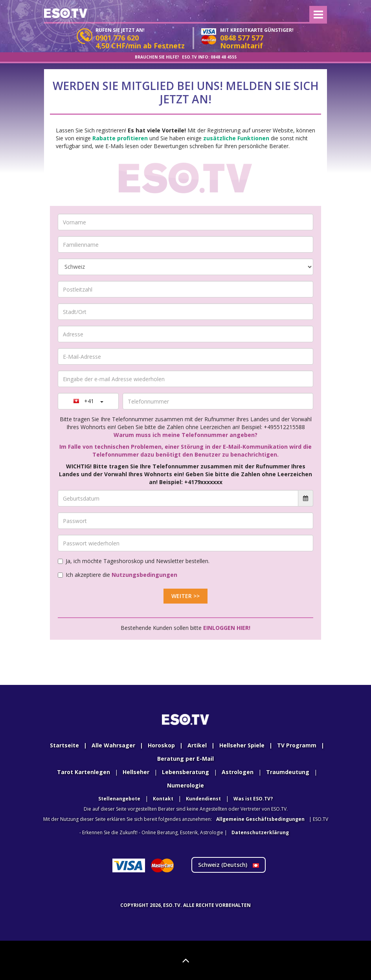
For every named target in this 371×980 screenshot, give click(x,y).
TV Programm (297, 745)
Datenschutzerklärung (260, 832)
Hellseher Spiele (242, 745)
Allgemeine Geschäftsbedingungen (260, 819)
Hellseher (136, 772)
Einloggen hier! (227, 628)
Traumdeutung (288, 772)
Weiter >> (185, 596)
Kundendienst (203, 799)
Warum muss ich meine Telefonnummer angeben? (185, 435)
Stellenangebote (119, 799)
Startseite (64, 745)
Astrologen (238, 772)
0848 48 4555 (224, 57)
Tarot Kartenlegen (84, 772)
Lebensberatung (185, 772)
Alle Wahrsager (113, 745)
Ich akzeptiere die (118, 575)
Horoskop (161, 745)
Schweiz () (229, 865)
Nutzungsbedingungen (144, 575)
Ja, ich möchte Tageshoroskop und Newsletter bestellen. (134, 561)
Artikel (197, 745)
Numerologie (185, 785)
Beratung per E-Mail (185, 759)
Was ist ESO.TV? (253, 799)
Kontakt (163, 799)
